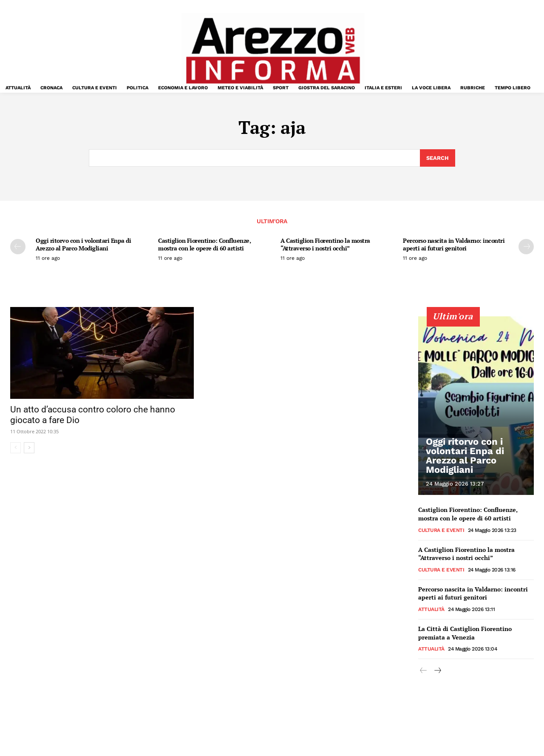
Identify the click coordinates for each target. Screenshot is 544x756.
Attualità (431, 609)
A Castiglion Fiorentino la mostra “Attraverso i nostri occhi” (325, 244)
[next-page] (526, 247)
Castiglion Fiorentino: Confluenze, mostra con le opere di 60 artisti (204, 244)
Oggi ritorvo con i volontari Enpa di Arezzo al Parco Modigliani (83, 244)
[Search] (438, 158)
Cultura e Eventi (441, 530)
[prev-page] (18, 247)
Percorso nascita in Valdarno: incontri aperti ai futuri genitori (454, 244)
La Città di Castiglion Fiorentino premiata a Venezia (465, 632)
